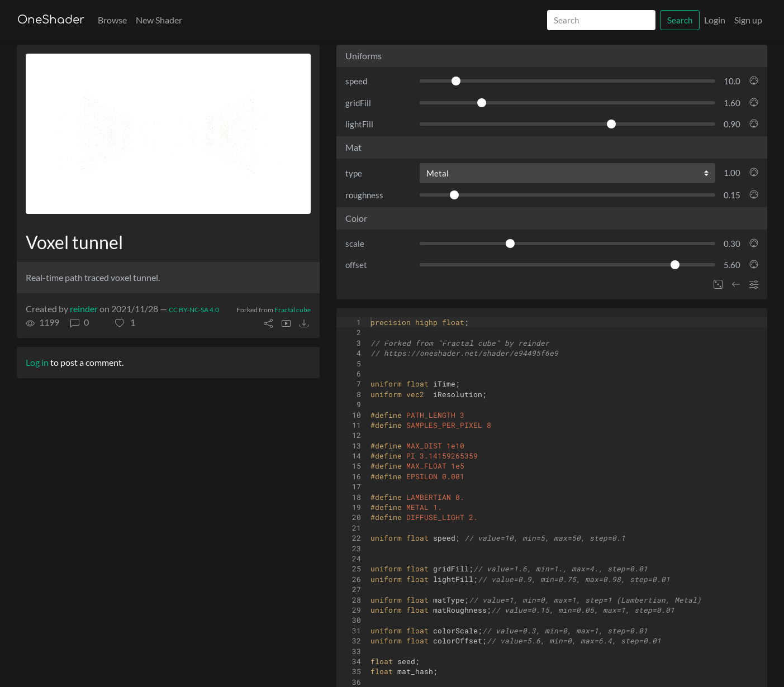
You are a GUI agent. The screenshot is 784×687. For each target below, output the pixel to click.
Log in (37, 362)
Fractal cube (293, 310)
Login (715, 20)
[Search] (601, 20)
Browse (112, 20)
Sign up (748, 20)
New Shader (159, 20)
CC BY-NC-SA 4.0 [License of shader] (194, 310)
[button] (125, 322)
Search (680, 20)
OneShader (51, 20)
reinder (84, 309)
